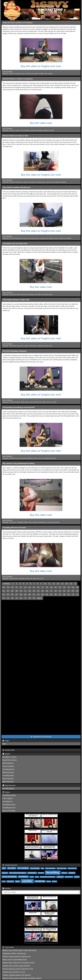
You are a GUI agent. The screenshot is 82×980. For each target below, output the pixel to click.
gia (20, 458)
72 (4, 598)
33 (69, 587)
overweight (20, 522)
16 (71, 584)
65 (51, 595)
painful (36, 74)
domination (32, 873)
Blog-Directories (9, 785)
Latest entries (8, 947)
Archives (7, 888)
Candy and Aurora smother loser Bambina (18, 23)
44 (38, 591)
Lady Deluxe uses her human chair (15, 243)
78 (30, 598)
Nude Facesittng (8, 779)
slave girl (27, 74)
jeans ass (46, 238)
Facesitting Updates (9, 795)
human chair (49, 182)
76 (21, 598)
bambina (50, 74)
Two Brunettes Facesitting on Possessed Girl (19, 407)
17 (75, 584)
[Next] (40, 598)
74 (12, 598)
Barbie (18, 295)
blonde (33, 182)
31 (60, 587)
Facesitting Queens (9, 805)
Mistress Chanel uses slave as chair (15, 136)
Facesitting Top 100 (9, 808)
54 (4, 595)
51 (69, 591)
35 (77, 587)
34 (73, 587)
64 (47, 595)
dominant (11, 130)
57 (17, 595)
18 (4, 587)
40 (21, 591)
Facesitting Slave (8, 776)
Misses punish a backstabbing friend (15, 960)
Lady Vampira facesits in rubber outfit (16, 300)
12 (54, 584)
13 (58, 584)
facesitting (18, 74)
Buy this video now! (41, 123)
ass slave (12, 868)
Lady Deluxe (12, 295)
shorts (42, 579)
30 (56, 587)
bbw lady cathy (62, 868)
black (22, 346)
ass (46, 522)
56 (12, 595)
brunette (25, 238)
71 (77, 595)
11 (49, 584)
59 (25, 595)
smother (54, 402)
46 (47, 591)
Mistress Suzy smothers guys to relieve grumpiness (20, 950)
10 (45, 584)
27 (43, 587)
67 (60, 595)
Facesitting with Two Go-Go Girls (14, 528)
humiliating (21, 579)
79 (34, 598)
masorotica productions (48, 877)
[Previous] (6, 584)
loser (23, 74)
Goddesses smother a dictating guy (14, 953)
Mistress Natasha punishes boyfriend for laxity (18, 969)
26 (38, 587)
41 (25, 591)
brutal (31, 402)
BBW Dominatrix (8, 782)
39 (17, 591)
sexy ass (49, 402)
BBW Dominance (8, 772)
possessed (53, 458)
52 (73, 591)
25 (34, 587)
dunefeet (41, 873)
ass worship (35, 868)
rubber (26, 346)
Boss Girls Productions (15, 238)
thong (49, 881)
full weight (41, 74)
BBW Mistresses (8, 763)
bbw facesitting (50, 868)
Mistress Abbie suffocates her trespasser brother (19, 963)
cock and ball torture (47, 295)
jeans (38, 238)
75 (17, 598)
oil (29, 346)
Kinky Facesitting (8, 766)
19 (8, 587)
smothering (33, 130)
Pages (6, 741)
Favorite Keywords (10, 865)
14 (62, 584)
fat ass (64, 873)
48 (56, 591)
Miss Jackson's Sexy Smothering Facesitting (18, 463)
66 (56, 595)
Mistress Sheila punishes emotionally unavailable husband (22, 978)
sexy (32, 74)
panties (52, 130)
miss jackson (12, 522)
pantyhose (46, 130)
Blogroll (6, 754)
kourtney (24, 458)
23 (25, 587)
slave (26, 295)
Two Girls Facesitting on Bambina (15, 351)
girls (16, 579)
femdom (72, 873)
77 (25, 598)
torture (54, 881)
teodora (27, 402)
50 (64, 591)
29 (51, 587)
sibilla (22, 402)
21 (17, 587)
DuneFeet (12, 74)
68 (64, 595)
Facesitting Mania (8, 769)
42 (30, 591)
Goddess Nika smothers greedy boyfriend (16, 966)
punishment (69, 877)
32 (64, 587)
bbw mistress (72, 868)
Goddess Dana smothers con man (14, 972)
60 (30, 595)
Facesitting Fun (8, 801)
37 (8, 591)
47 (51, 591)
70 (73, 595)
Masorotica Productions (15, 182)
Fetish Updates (8, 798)
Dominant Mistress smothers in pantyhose (18, 79)
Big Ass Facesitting (9, 811)
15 (67, 584)
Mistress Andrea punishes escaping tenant (17, 957)
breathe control (53, 238)
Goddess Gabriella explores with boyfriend (17, 975)
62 (38, 595)
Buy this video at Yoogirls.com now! (41, 66)
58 (21, 595)
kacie (17, 458)
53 (77, 591)
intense (35, 458)
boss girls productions (18, 873)
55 (8, 595)
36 (4, 591)
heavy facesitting (10, 877)
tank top (33, 238)
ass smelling (23, 868)
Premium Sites (9, 750)
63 (43, 595)
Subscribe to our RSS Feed (41, 737)
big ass (5, 873)
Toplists (6, 792)
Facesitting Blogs (8, 788)
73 (8, 598)
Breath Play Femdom (10, 760)
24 (30, 587)
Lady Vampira (13, 346)
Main (4, 744)
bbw (42, 868)
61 (34, 595)
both (46, 74)
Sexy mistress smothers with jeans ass (16, 187)
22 (21, 587)
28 (47, 587)
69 (69, 595)
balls (39, 295)
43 (34, 591)
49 (60, 591)
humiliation (35, 522)
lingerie (26, 522)
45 (43, 591)
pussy (35, 579)
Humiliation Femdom (9, 757)
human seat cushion (54, 522)
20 (12, 587)
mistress (17, 130)
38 (12, 591)
